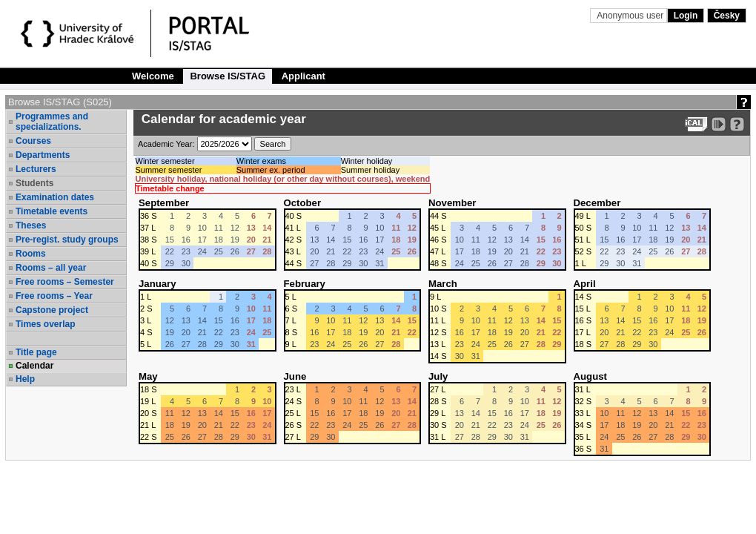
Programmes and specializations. (52, 122)
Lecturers (36, 169)
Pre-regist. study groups (67, 240)
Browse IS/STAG (228, 76)
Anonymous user (631, 16)
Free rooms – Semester (65, 282)
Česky (727, 16)
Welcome (153, 76)
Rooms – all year (51, 268)
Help (25, 379)
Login (686, 16)
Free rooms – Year (54, 296)
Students (34, 183)
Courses (33, 141)
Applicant (304, 76)
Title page (36, 352)
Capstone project (52, 310)
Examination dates (55, 197)
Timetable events (52, 211)
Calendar (34, 366)
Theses (31, 225)
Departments (43, 155)
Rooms (31, 254)
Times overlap (45, 324)
